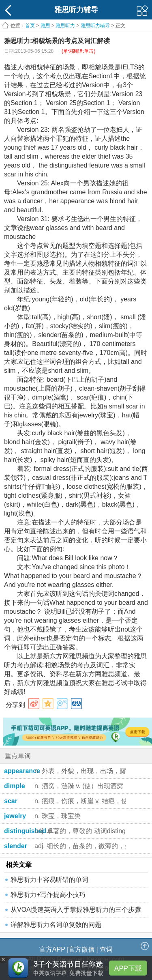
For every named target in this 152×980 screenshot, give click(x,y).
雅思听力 (65, 26)
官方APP (52, 949)
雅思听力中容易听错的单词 (49, 880)
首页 (30, 26)
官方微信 (81, 949)
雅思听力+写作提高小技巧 (48, 895)
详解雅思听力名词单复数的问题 (56, 925)
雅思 (45, 26)
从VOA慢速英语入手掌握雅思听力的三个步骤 (76, 910)
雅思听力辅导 (95, 26)
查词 (106, 949)
